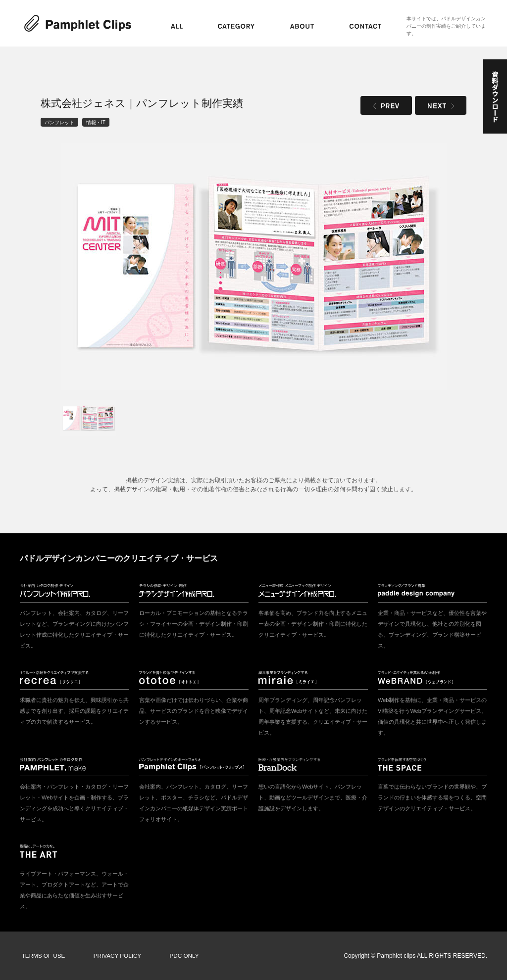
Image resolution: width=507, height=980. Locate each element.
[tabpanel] (254, 267)
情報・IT (96, 122)
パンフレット (59, 122)
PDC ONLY (178, 956)
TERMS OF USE (42, 956)
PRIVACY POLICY (114, 956)
